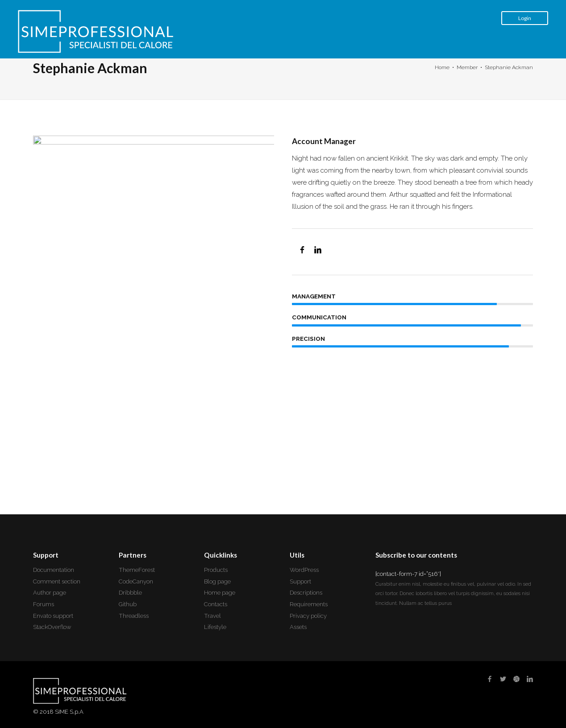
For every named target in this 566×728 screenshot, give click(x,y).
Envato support (53, 616)
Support (300, 581)
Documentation (54, 570)
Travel (212, 616)
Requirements (309, 604)
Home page (220, 593)
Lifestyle (215, 627)
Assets (298, 627)
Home (442, 67)
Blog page (217, 581)
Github (128, 604)
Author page (50, 593)
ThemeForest (137, 570)
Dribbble (130, 593)
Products (216, 570)
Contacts (216, 604)
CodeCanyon (136, 581)
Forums (44, 604)
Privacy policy (308, 616)
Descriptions (306, 593)
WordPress (304, 570)
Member (467, 67)
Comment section (57, 581)
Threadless (134, 616)
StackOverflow (52, 627)
